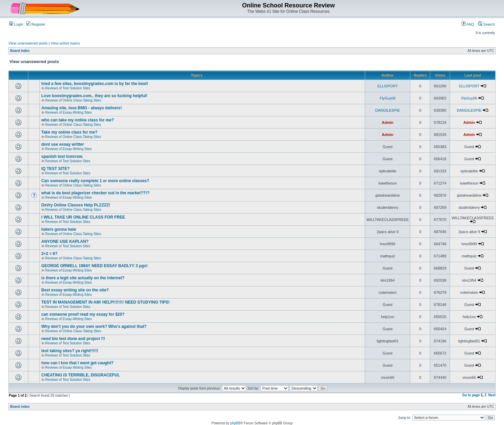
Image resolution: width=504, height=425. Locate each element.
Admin (388, 122)
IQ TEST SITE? (55, 169)
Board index (20, 51)
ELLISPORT (388, 86)
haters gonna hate (58, 229)
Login (16, 24)
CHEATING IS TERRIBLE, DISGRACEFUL (80, 375)
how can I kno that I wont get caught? (77, 363)
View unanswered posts (28, 43)
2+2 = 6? (49, 254)
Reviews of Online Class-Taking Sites (73, 100)
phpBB (235, 423)
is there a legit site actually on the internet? (83, 278)
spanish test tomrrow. (62, 157)
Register (36, 24)
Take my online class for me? (69, 132)
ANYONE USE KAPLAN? (65, 242)
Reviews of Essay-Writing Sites (68, 112)
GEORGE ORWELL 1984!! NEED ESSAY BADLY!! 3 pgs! (94, 266)
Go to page (471, 395)
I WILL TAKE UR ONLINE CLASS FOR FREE (83, 217)
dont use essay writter (63, 144)
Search (486, 24)
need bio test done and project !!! (73, 339)
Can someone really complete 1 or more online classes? (95, 181)
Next (492, 395)
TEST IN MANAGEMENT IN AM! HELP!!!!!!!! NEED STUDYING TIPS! (105, 302)
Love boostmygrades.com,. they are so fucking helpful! (94, 96)
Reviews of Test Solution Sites (68, 88)
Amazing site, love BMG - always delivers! (81, 108)
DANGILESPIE (388, 110)
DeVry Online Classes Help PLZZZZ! (76, 205)
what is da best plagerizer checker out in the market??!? (95, 193)
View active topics (65, 43)
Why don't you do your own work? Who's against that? (94, 327)
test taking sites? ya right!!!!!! (70, 351)
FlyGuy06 (388, 98)
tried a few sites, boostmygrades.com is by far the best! (95, 84)
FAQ (468, 24)
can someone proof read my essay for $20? (83, 314)
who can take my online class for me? (77, 120)
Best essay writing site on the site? (75, 290)
